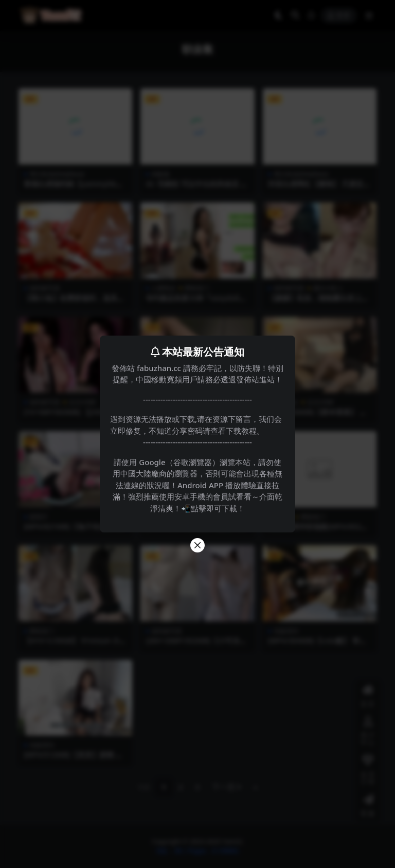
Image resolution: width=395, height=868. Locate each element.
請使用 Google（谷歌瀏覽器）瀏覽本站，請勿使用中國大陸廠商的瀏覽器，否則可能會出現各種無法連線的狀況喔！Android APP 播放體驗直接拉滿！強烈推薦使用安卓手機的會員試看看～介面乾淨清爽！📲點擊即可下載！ (197, 485)
